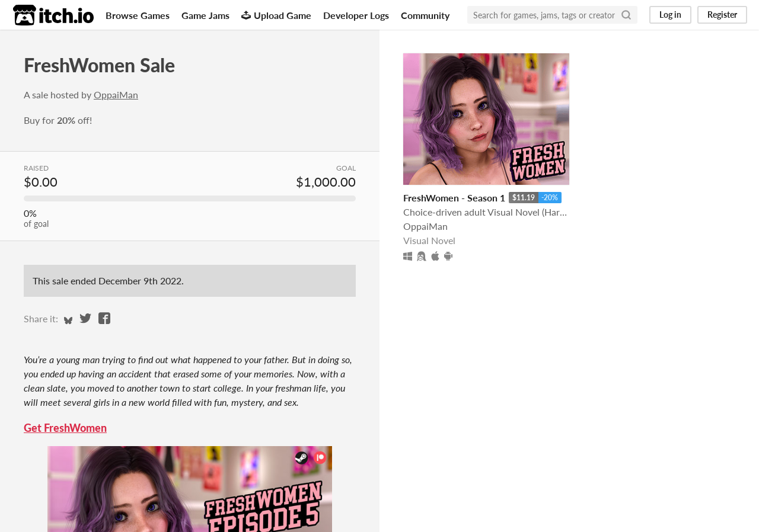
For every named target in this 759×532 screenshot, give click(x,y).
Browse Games (138, 15)
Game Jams (205, 15)
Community (425, 15)
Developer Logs (356, 15)
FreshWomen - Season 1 (454, 198)
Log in (670, 15)
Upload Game (276, 15)
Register (722, 15)
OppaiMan (116, 94)
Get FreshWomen (65, 428)
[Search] (626, 15)
